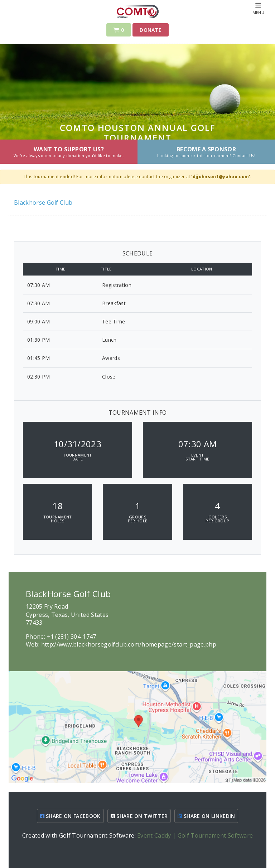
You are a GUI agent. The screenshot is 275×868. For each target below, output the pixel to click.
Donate (151, 30)
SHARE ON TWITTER (139, 816)
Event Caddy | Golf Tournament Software (195, 835)
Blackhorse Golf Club (43, 203)
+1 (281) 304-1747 (71, 637)
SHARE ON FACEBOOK (70, 816)
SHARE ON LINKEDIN (206, 816)
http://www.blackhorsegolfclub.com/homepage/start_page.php (129, 644)
